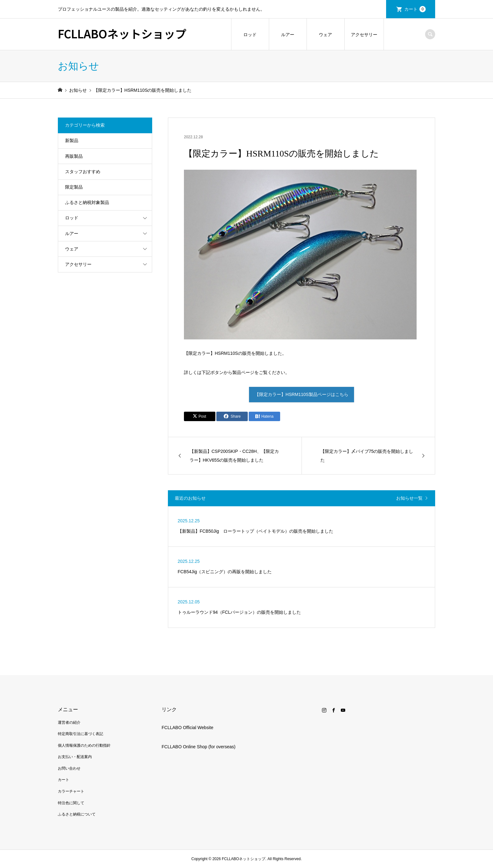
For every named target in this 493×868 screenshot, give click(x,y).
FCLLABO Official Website (187, 728)
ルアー (288, 35)
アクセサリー (364, 35)
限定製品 (74, 187)
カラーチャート (71, 791)
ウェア (325, 35)
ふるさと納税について (77, 814)
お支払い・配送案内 (75, 757)
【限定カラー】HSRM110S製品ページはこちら (302, 394)
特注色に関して (71, 803)
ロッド (250, 35)
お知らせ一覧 (409, 498)
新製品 (72, 140)
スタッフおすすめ (83, 172)
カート (415, 9)
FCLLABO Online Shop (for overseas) (199, 747)
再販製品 (74, 156)
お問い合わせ (69, 768)
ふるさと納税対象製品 (87, 202)
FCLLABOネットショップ (122, 33)
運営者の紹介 (69, 722)
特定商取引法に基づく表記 (80, 734)
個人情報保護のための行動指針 (84, 745)
